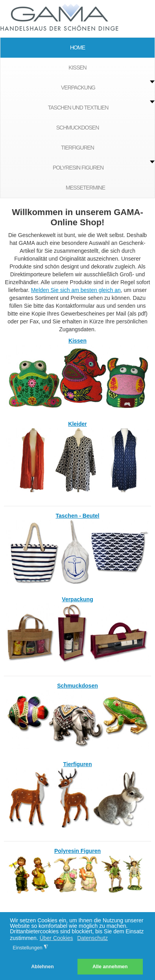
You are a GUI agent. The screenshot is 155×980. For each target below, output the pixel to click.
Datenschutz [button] (92, 938)
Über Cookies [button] (56, 938)
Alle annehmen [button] (110, 967)
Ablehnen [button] (42, 967)
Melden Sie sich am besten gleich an (76, 290)
